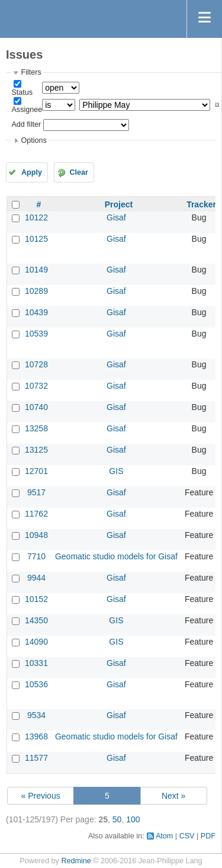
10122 (36, 217)
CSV (187, 836)
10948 (36, 535)
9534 (36, 715)
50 (117, 819)
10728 (36, 364)
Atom (164, 836)
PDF (208, 836)
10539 (36, 334)
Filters (31, 72)
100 (133, 819)
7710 (36, 556)
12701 (36, 471)
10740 (36, 407)
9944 (36, 578)
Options (33, 140)
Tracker (201, 204)
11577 (36, 758)
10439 (36, 312)
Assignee (27, 110)
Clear (79, 172)
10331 (36, 663)
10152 (36, 599)
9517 (36, 492)
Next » (173, 796)
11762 (36, 514)
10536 (36, 684)
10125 (36, 239)
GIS (116, 471)
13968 (36, 736)
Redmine (76, 861)
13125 (36, 450)
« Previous (41, 796)
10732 (36, 386)
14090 (36, 642)
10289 (36, 291)
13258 (36, 428)
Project (119, 204)
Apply (32, 172)
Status (22, 92)
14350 (36, 620)
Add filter (26, 124)
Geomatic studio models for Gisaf (116, 556)
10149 (36, 270)
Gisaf (116, 217)
